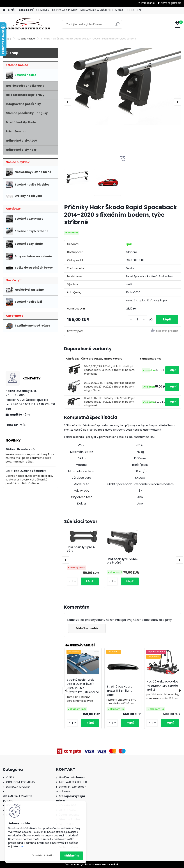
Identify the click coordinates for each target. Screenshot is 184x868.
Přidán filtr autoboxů (20, 449)
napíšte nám (20, 415)
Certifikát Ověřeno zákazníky (26, 471)
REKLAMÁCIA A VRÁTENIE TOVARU (102, 10)
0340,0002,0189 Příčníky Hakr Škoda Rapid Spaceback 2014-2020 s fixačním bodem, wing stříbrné (110, 387)
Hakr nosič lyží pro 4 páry (81, 549)
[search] (117, 26)
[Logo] (27, 24)
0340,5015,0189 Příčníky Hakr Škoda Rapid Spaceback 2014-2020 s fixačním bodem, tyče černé (109, 370)
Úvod (8, 39)
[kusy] (137, 320)
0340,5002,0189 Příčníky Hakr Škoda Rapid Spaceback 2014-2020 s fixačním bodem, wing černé (110, 402)
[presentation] (68, 102)
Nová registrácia (171, 3)
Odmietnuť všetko (43, 856)
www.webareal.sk (107, 864)
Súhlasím (71, 856)
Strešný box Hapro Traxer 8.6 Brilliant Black (119, 691)
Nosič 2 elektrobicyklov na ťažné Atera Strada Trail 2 (162, 686)
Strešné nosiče (26, 39)
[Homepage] (4, 10)
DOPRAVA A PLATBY (65, 10)
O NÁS (12, 10)
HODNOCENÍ (134, 10)
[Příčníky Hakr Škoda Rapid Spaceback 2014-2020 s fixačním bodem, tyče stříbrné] (123, 87)
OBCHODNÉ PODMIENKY (34, 10)
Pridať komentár (87, 628)
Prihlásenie (148, 3)
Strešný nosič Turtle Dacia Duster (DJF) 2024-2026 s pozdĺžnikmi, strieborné (83, 686)
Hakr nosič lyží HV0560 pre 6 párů (123, 561)
